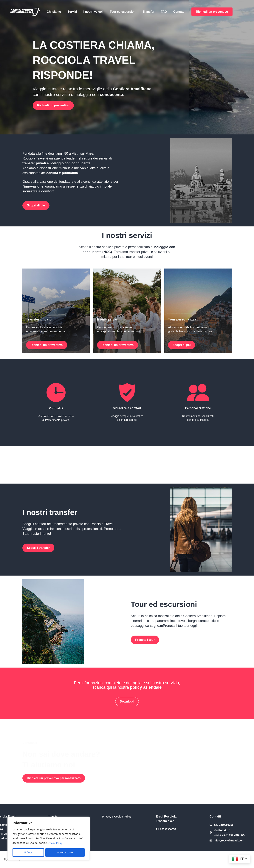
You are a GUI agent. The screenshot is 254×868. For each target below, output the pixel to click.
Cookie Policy (56, 843)
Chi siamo (54, 12)
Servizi (72, 12)
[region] (49, 839)
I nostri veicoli (93, 12)
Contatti (179, 12)
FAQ (164, 12)
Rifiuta (28, 852)
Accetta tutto (65, 852)
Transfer (149, 12)
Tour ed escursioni (123, 12)
